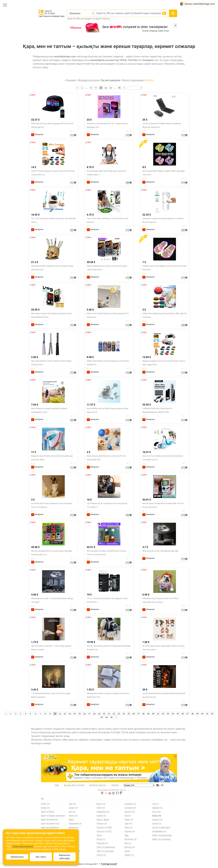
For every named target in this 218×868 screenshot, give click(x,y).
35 (178, 714)
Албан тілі (45, 804)
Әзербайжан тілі (159, 831)
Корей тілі (73, 839)
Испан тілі (73, 831)
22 (114, 714)
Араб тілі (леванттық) (50, 824)
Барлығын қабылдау (65, 857)
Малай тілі (73, 855)
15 (79, 714)
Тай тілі (128, 816)
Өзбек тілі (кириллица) (162, 835)
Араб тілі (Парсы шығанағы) (53, 816)
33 (168, 714)
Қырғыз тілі (157, 820)
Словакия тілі (130, 804)
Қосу (150, 80)
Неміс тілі (101, 808)
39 (197, 714)
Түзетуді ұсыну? (109, 864)
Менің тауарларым (133, 80)
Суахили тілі (130, 812)
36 (183, 714)
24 (124, 714)
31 (158, 714)
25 (129, 714)
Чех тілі (156, 804)
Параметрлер (17, 857)
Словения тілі (130, 808)
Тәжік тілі (129, 827)
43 (102, 717)
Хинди (127, 851)
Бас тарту (41, 857)
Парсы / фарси (103, 820)
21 (109, 714)
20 (104, 714)
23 (119, 714)
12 (111, 88)
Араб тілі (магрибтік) (50, 827)
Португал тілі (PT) (104, 831)
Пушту (99, 835)
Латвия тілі (74, 843)
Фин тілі (128, 843)
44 (107, 717)
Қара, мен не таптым (74, 785)
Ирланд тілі (74, 827)
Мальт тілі (101, 804)
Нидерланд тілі (103, 812)
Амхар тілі (45, 808)
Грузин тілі (73, 808)
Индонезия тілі (75, 824)
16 (84, 714)
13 (70, 714)
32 (163, 714)
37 (188, 714)
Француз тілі (130, 847)
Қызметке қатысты (98, 785)
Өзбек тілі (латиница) (161, 839)
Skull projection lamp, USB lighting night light (160, 551)
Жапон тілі (73, 816)
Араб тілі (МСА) (48, 812)
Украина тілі (130, 831)
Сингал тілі (101, 855)
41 (207, 714)
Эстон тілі (157, 812)
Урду (127, 835)
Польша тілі (102, 824)
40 (202, 714)
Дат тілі (72, 812)
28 (143, 714)
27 (139, 714)
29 (148, 714)
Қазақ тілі (157, 816)
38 (193, 714)
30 (153, 714)
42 (212, 714)
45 (119, 88)
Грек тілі (72, 804)
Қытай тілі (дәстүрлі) (161, 827)
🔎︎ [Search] (141, 88)
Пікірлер (115, 785)
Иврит (71, 820)
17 (89, 714)
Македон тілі (74, 851)
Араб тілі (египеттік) (50, 820)
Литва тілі (73, 847)
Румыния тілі (102, 843)
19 (99, 714)
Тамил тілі (129, 820)
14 (75, 714)
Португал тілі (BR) (104, 827)
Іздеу (57, 785)
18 (94, 714)
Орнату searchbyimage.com (197, 4)
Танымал (71, 80)
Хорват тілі (129, 855)
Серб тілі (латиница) (105, 851)
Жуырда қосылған (89, 80)
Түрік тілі (128, 824)
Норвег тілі (101, 816)
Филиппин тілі (130, 839)
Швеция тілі (157, 808)
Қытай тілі (157, 824)
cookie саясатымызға (23, 846)
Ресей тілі (101, 839)
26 (134, 714)
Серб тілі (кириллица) (106, 847)
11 (106, 88)
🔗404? (33, 95)
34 (173, 714)
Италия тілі (74, 835)
